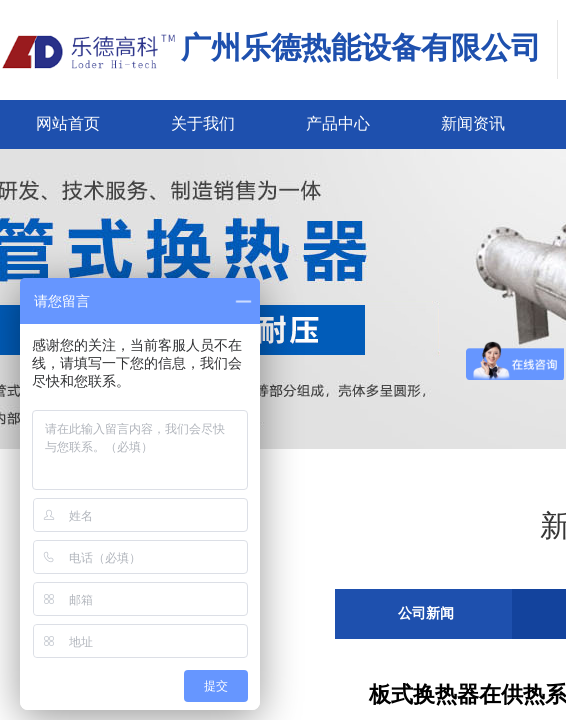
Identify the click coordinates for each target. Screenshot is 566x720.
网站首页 (68, 123)
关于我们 (203, 123)
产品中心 (338, 123)
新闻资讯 (473, 123)
